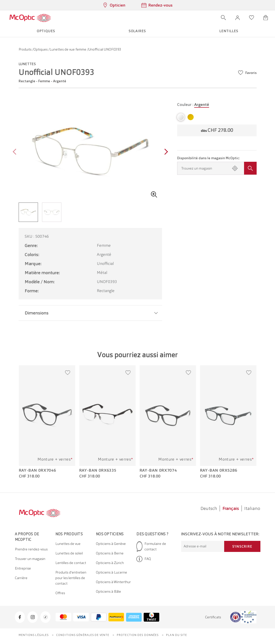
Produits (25, 49)
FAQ (144, 559)
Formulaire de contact (151, 546)
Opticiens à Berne (110, 553)
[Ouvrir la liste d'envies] (252, 18)
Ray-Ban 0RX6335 (98, 470)
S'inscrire (242, 546)
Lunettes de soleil (69, 553)
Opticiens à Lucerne (111, 572)
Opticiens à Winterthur (113, 582)
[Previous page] (16, 152)
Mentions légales (34, 635)
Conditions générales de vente (83, 635)
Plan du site (176, 635)
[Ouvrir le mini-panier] (266, 18)
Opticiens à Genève (111, 544)
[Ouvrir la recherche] (223, 18)
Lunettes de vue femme (68, 49)
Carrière (21, 578)
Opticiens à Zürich (110, 563)
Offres (60, 593)
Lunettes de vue (68, 544)
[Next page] (165, 152)
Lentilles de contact (71, 563)
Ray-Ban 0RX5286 (219, 470)
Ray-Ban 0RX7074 (158, 470)
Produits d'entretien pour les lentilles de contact (71, 578)
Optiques (41, 49)
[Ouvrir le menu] (66, 18)
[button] (238, 18)
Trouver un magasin (30, 559)
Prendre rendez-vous (31, 549)
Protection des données (138, 635)
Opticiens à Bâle (108, 591)
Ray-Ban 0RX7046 (38, 470)
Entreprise (23, 568)
